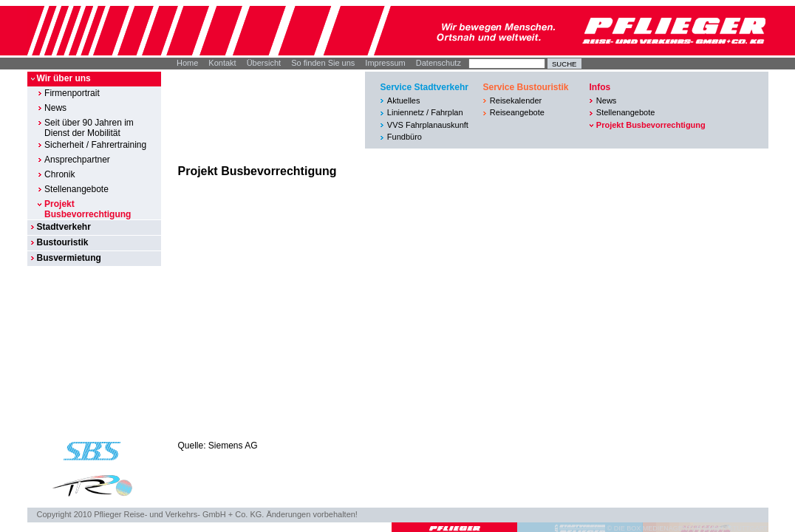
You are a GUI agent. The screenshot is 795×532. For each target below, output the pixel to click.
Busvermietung (68, 258)
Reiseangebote (517, 112)
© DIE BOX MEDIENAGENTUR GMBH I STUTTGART (688, 528)
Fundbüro (405, 137)
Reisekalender (516, 100)
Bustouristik (62, 242)
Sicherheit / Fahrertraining (95, 145)
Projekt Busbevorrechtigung (88, 209)
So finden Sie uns (323, 63)
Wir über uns (63, 78)
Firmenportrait (72, 93)
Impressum (385, 63)
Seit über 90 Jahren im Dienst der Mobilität (89, 128)
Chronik (59, 174)
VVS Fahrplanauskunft (428, 125)
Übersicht (264, 63)
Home (187, 63)
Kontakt (222, 63)
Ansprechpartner (77, 160)
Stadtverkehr (63, 227)
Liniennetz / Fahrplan (425, 112)
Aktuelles (404, 100)
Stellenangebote (76, 189)
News (55, 108)
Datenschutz (439, 63)
